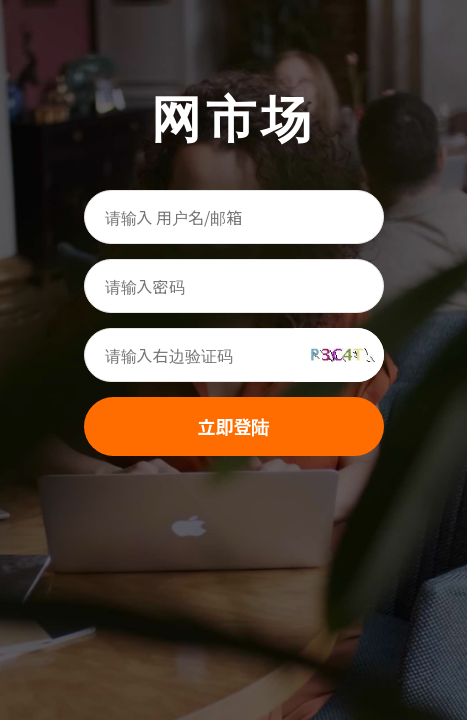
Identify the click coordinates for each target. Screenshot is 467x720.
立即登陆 (234, 426)
